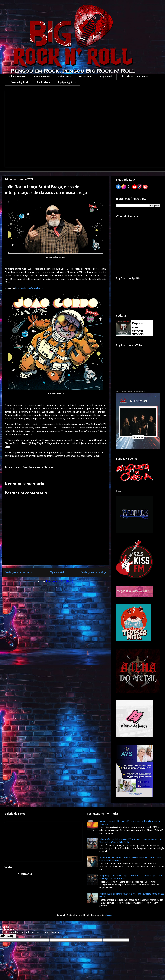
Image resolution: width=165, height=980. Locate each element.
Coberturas (64, 77)
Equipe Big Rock (67, 83)
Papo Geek (106, 77)
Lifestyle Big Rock (19, 83)
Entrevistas (85, 77)
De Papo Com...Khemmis (130, 392)
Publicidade (43, 83)
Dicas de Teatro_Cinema (134, 77)
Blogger (108, 915)
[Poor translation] (11, 936)
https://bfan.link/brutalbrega (29, 288)
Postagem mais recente (18, 572)
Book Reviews (42, 77)
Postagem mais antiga (94, 572)
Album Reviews (17, 77)
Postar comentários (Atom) (60, 581)
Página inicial (57, 572)
